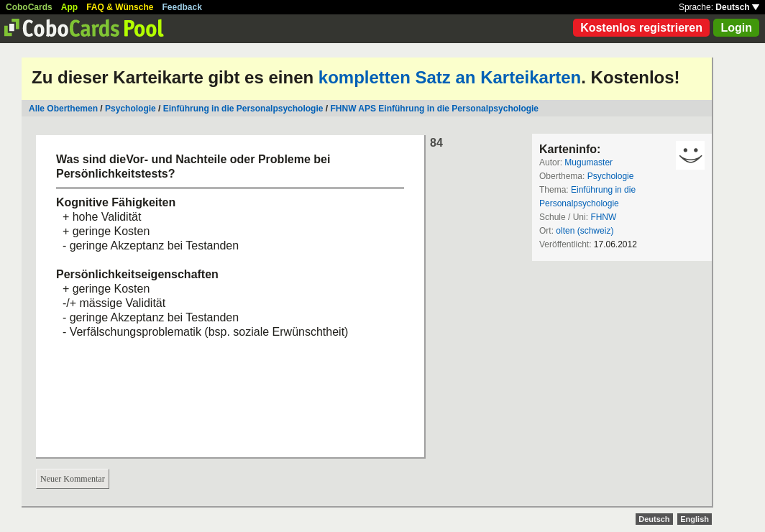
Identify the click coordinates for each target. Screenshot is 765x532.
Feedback (182, 7)
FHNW (603, 217)
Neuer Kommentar (73, 479)
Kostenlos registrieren (641, 28)
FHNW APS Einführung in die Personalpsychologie (434, 109)
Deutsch (737, 7)
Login (736, 28)
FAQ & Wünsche (120, 7)
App (69, 7)
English (695, 519)
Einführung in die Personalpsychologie (243, 109)
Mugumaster (588, 162)
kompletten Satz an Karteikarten (450, 77)
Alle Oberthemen (63, 109)
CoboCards (29, 7)
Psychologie (130, 109)
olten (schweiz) (585, 231)
